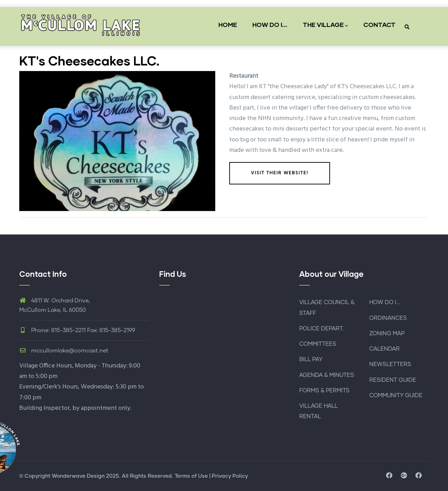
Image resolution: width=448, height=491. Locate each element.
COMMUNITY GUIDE (396, 395)
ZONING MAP (387, 334)
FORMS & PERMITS (324, 391)
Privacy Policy (230, 476)
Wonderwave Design (78, 476)
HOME (228, 24)
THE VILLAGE (325, 25)
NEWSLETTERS (390, 364)
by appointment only (101, 408)
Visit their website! (280, 173)
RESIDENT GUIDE (393, 380)
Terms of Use (191, 476)
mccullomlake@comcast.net (64, 351)
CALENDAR (384, 349)
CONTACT (379, 24)
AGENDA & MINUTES (327, 375)
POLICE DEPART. (321, 329)
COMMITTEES (318, 344)
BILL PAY (311, 359)
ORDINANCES (388, 318)
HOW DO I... (270, 24)
